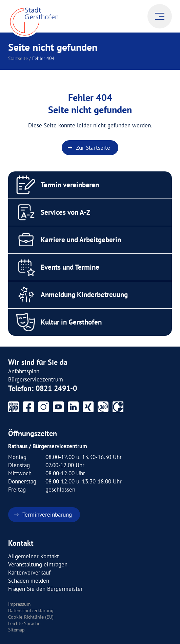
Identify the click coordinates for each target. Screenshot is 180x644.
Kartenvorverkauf (29, 573)
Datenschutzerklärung (31, 610)
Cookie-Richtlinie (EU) (31, 617)
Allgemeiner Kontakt (34, 556)
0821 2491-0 (56, 388)
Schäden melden (29, 581)
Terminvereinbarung (47, 515)
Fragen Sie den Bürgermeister (45, 589)
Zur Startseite (93, 148)
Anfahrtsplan (24, 371)
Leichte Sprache (24, 623)
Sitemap (16, 630)
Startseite (18, 58)
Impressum (19, 604)
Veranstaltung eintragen (38, 564)
